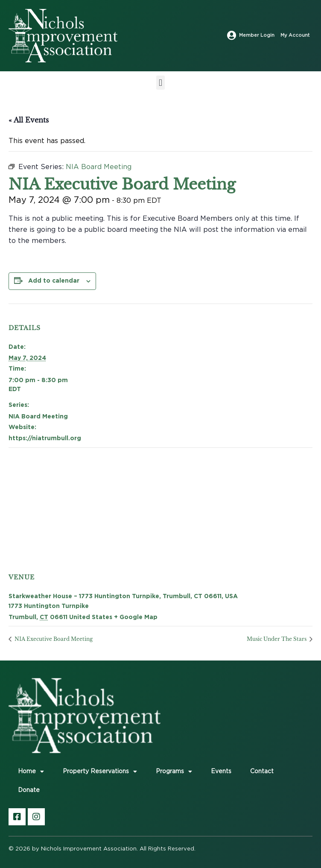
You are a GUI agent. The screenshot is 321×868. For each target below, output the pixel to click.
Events (221, 772)
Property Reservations (100, 772)
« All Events (29, 120)
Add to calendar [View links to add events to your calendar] (54, 280)
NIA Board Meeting (38, 416)
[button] (160, 83)
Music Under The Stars (277, 639)
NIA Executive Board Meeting (53, 639)
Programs (174, 772)
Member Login (257, 35)
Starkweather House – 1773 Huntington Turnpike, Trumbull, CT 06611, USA (123, 596)
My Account (295, 35)
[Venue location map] (155, 499)
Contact (262, 772)
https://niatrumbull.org (45, 438)
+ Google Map (136, 617)
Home (31, 772)
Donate (29, 790)
